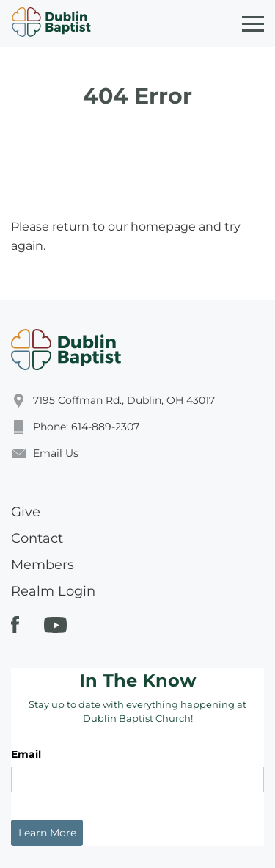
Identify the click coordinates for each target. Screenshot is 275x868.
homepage (163, 227)
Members (43, 565)
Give (26, 512)
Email (26, 754)
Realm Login (53, 591)
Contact (37, 538)
